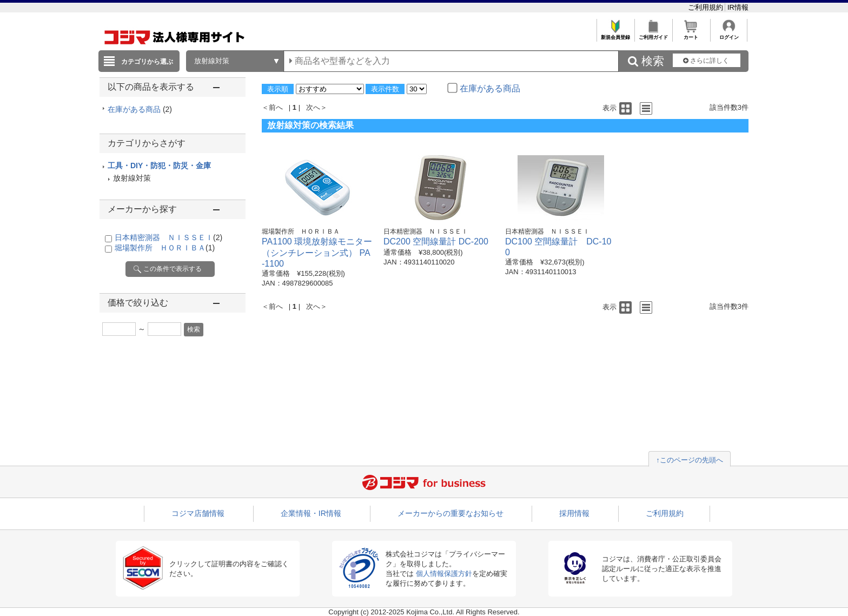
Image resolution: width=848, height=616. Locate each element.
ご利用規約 (707, 7)
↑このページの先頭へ (690, 460)
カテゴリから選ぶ (147, 62)
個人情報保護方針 (444, 574)
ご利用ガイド (653, 34)
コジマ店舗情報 (198, 513)
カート (691, 34)
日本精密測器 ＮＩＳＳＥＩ (168, 237)
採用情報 (574, 513)
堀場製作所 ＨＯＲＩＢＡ (165, 248)
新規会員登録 (615, 34)
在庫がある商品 (140, 109)
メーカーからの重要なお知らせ (451, 513)
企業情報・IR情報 (311, 513)
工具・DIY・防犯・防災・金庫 (159, 165)
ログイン (729, 34)
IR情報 (738, 7)
